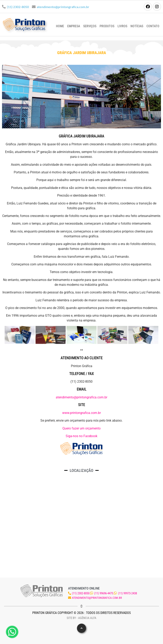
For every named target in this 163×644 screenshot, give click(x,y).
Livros (122, 26)
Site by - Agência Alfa (81, 618)
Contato (153, 26)
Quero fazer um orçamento (81, 428)
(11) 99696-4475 (104, 593)
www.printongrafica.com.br (81, 413)
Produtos (107, 26)
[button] (81, 628)
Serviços (90, 26)
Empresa (74, 26)
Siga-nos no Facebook (81, 436)
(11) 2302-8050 (18, 7)
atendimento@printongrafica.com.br (63, 7)
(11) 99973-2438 (127, 593)
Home (60, 26)
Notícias (137, 26)
